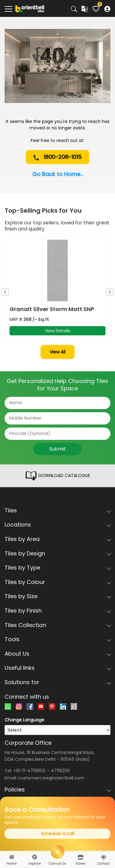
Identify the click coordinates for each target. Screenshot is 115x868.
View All (57, 352)
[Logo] (30, 8)
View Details (57, 331)
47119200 (60, 771)
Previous (5, 292)
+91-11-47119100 (29, 771)
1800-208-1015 (57, 157)
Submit (57, 449)
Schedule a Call (58, 834)
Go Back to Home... (58, 174)
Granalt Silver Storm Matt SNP (52, 309)
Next (110, 292)
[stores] (80, 857)
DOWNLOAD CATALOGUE (57, 476)
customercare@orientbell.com (51, 778)
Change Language (24, 720)
